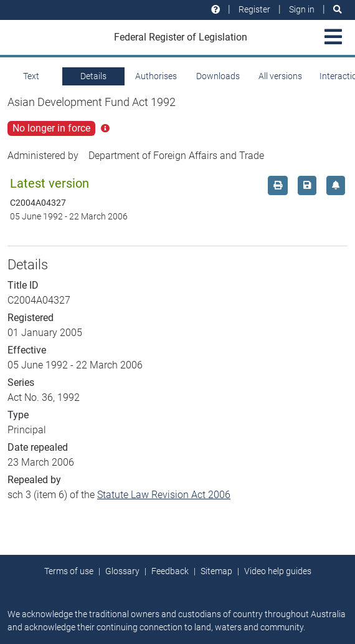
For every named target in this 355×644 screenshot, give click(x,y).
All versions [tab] (280, 76)
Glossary (122, 571)
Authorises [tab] (156, 76)
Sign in (302, 9)
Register (254, 9)
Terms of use (69, 571)
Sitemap (216, 571)
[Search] (338, 10)
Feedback (170, 571)
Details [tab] (93, 76)
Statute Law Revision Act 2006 (164, 495)
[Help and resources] (215, 10)
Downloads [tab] (218, 76)
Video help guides (278, 571)
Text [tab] (31, 76)
